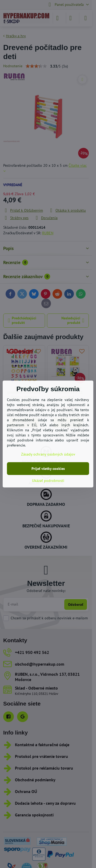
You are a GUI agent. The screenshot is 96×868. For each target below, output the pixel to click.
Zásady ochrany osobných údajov (48, 454)
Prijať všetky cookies (48, 469)
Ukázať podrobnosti (48, 481)
